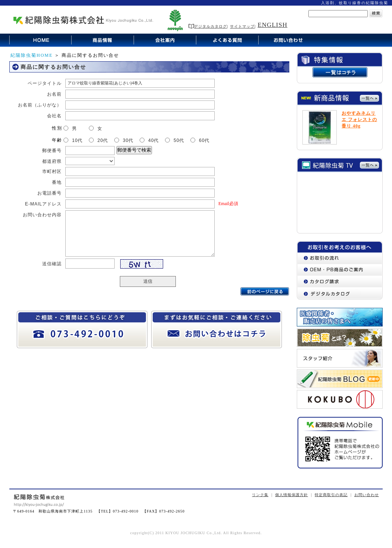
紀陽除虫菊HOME (32, 55)
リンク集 (260, 495)
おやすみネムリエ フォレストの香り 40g (359, 120)
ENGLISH (273, 25)
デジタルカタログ (208, 26)
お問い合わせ (367, 495)
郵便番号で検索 (134, 150)
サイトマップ (242, 26)
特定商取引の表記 (331, 495)
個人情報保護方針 (292, 495)
